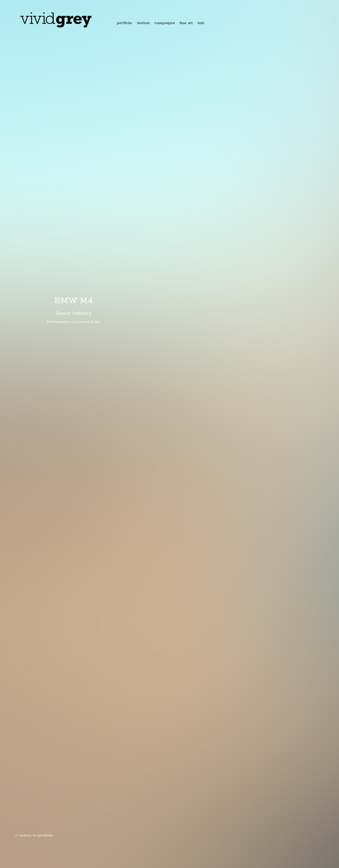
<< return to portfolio (34, 836)
